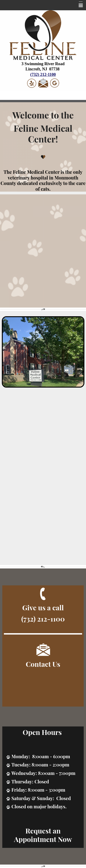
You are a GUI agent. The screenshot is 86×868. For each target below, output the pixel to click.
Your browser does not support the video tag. (43, 251)
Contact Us (43, 664)
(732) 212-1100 (43, 75)
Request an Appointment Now (43, 835)
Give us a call (43, 607)
